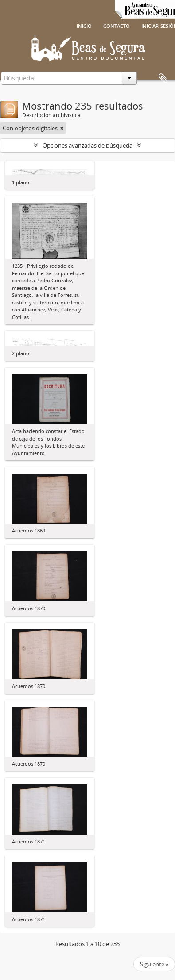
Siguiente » (154, 964)
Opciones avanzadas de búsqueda (87, 145)
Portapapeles (163, 79)
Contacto (117, 25)
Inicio (84, 25)
